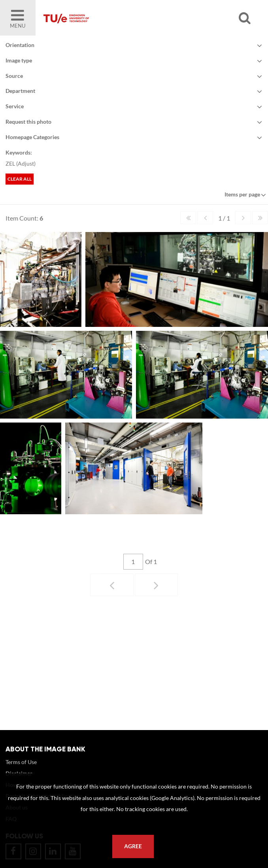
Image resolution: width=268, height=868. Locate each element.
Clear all (20, 179)
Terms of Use (21, 762)
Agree (133, 846)
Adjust (26, 163)
